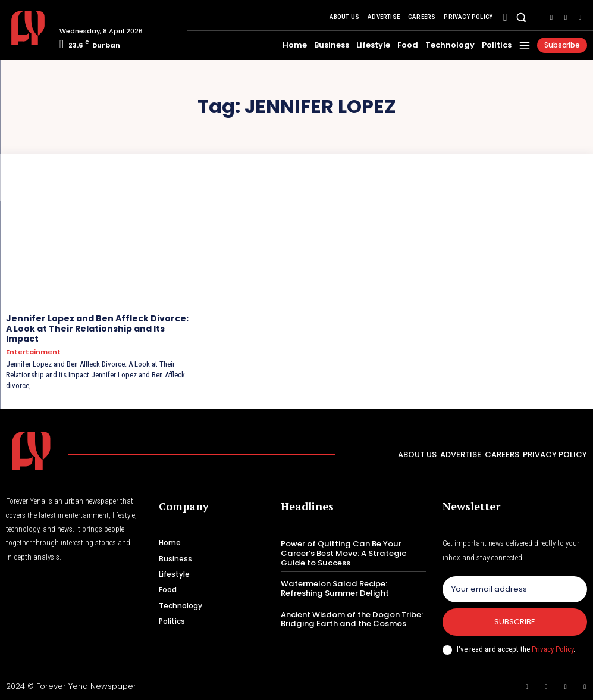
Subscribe (515, 622)
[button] (521, 18)
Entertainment (33, 351)
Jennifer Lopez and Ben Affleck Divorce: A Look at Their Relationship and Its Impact (97, 329)
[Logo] (28, 28)
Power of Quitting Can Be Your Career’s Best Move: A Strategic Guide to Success (342, 553)
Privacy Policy (553, 649)
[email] (515, 589)
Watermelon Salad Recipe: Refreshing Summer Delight (334, 588)
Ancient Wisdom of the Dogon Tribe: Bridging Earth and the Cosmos (351, 619)
